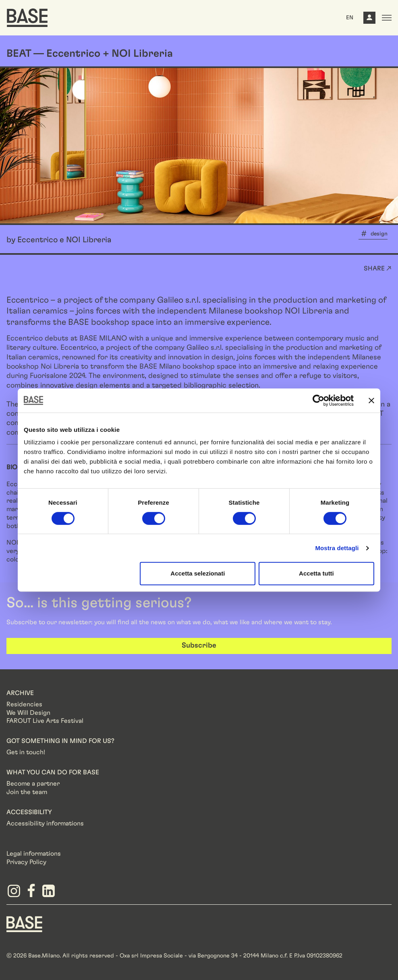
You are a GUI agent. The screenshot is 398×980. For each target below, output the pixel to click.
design (379, 234)
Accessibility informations (45, 823)
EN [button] (350, 18)
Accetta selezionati (198, 573)
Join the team (27, 792)
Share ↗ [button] (378, 268)
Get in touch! (26, 752)
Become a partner (33, 784)
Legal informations (34, 854)
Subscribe (199, 646)
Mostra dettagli (337, 548)
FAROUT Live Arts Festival (45, 721)
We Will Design (28, 713)
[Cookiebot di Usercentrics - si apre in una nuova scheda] (318, 400)
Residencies (24, 704)
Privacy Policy (26, 862)
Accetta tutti (316, 573)
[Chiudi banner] (371, 400)
